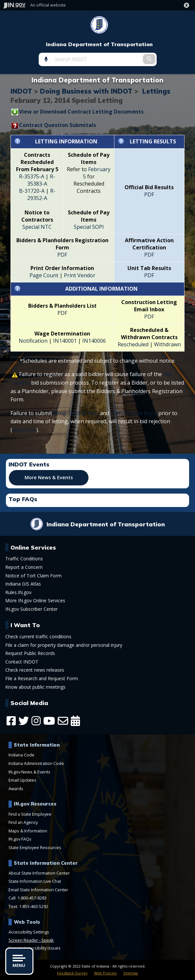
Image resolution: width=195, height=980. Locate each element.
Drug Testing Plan (76, 413)
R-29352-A (41, 194)
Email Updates (22, 780)
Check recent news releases (35, 670)
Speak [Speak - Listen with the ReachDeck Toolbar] (48, 940)
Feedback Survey (72, 973)
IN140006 (94, 341)
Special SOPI (89, 227)
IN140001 (64, 341)
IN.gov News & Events (29, 772)
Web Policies (105, 973)
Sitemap (131, 973)
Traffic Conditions (24, 559)
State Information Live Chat (35, 881)
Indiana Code (21, 755)
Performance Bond (134, 413)
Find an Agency (23, 822)
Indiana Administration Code (36, 763)
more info (24, 430)
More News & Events (49, 477)
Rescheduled (133, 344)
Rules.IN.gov (18, 592)
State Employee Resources (35, 847)
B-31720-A (32, 191)
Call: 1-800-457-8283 (28, 898)
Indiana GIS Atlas (23, 584)
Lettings (156, 91)
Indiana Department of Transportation (99, 44)
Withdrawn (167, 344)
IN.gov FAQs (20, 839)
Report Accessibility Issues (35, 948)
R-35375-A (32, 176)
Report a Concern (24, 567)
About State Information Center (39, 873)
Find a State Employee (30, 814)
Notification (33, 341)
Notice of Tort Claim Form (33, 576)
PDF (149, 194)
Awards (16, 789)
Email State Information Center (38, 890)
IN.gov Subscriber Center (31, 609)
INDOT (21, 91)
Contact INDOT (22, 662)
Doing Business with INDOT (86, 91)
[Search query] (97, 59)
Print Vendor (80, 275)
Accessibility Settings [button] (29, 932)
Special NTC (37, 227)
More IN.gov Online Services (35, 601)
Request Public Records (30, 653)
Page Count (44, 275)
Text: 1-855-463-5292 (28, 906)
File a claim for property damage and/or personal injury (64, 645)
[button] (188, 5)
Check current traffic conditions (38, 637)
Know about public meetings (35, 687)
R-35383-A (41, 180)
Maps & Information (28, 831)
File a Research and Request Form (42, 679)
